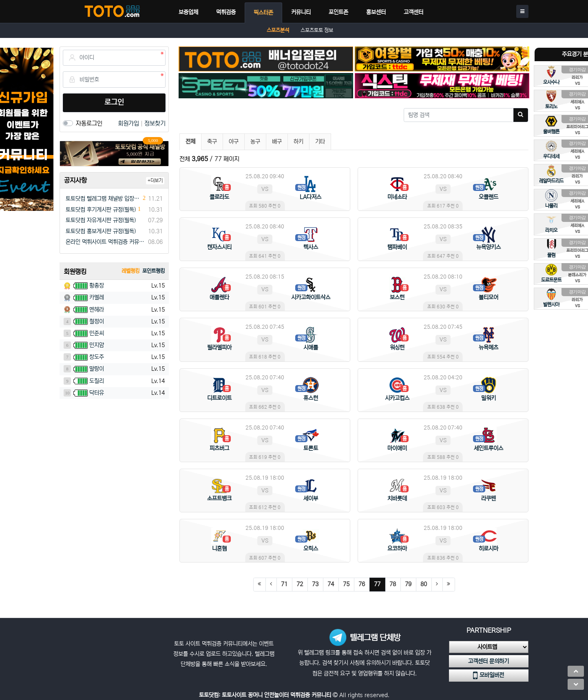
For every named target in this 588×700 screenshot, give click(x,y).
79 (408, 584)
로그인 (114, 102)
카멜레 (97, 297)
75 (346, 584)
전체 (190, 142)
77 (380, 584)
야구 (234, 142)
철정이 (97, 321)
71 (284, 584)
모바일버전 (489, 676)
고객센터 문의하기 (489, 661)
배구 (277, 142)
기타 (320, 142)
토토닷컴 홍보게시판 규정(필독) (101, 231)
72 (300, 584)
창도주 (97, 357)
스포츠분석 (278, 30)
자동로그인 (89, 123)
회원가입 (129, 123)
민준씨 (97, 333)
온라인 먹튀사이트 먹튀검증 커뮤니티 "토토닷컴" (105, 242)
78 (393, 584)
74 (331, 584)
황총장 (97, 286)
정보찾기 (155, 123)
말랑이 (97, 369)
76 (362, 584)
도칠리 (97, 381)
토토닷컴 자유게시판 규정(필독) (101, 220)
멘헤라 (97, 310)
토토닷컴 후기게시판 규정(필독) (101, 210)
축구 (212, 142)
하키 (298, 142)
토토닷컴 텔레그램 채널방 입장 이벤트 (103, 199)
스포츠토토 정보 (317, 30)
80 (424, 584)
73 (315, 584)
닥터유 (97, 393)
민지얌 (97, 345)
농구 (255, 142)
